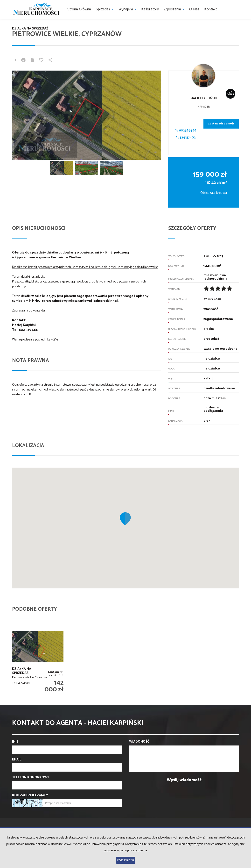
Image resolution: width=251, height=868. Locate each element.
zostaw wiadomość (221, 124)
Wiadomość (139, 742)
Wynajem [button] (127, 9)
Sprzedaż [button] (105, 9)
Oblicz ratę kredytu (214, 193)
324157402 (186, 138)
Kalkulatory (150, 9)
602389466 (186, 131)
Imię (15, 742)
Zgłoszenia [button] (174, 9)
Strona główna (79, 9)
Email (17, 760)
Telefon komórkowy (31, 778)
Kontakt (210, 9)
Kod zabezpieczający (30, 796)
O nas (194, 9)
